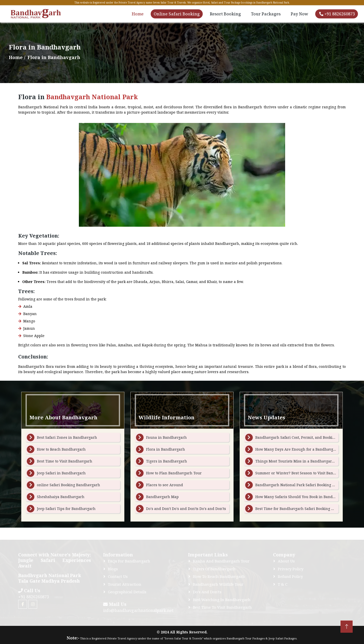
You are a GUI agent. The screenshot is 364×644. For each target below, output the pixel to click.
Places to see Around (165, 485)
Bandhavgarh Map (162, 497)
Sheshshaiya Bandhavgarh (61, 497)
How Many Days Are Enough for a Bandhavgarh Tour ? (303, 449)
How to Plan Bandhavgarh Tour (174, 473)
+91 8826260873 (337, 14)
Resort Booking (225, 14)
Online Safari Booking (177, 14)
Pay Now (299, 14)
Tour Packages (266, 14)
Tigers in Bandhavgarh (167, 461)
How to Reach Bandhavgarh (61, 449)
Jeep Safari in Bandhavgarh (61, 473)
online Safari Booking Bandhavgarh (69, 485)
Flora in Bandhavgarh (166, 449)
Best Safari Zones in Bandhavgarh (67, 437)
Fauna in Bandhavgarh (166, 437)
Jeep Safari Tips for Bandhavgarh (66, 509)
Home (138, 14)
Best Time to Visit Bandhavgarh (65, 461)
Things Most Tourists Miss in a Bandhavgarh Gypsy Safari (306, 461)
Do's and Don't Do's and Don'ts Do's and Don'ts (186, 509)
